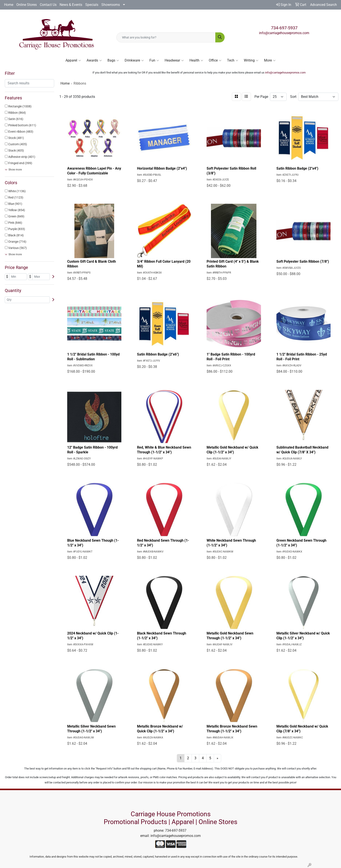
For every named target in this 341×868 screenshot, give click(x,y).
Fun (154, 60)
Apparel (73, 60)
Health (196, 60)
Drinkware (134, 60)
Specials (92, 5)
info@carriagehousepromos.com (284, 33)
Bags (113, 60)
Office (215, 60)
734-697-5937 (284, 28)
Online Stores (27, 5)
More (270, 60)
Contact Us (48, 5)
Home (9, 5)
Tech (233, 60)
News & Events (71, 5)
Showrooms (111, 5)
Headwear (174, 60)
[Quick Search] (166, 37)
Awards (94, 60)
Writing (251, 60)
